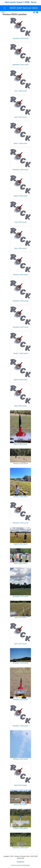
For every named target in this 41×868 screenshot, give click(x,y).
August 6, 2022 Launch (20, 544)
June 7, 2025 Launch (20, 91)
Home (3, 12)
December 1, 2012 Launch (20, 726)
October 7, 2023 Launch (21, 353)
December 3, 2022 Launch (20, 523)
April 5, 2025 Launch (20, 117)
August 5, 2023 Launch (20, 380)
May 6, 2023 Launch (20, 406)
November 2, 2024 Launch (21, 170)
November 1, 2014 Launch (21, 663)
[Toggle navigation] (5, 8)
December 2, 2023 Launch (20, 301)
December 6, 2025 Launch (20, 38)
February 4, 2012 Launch (20, 759)
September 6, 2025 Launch (20, 65)
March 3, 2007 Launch (20, 804)
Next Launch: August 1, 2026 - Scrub (21, 2)
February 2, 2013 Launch (20, 700)
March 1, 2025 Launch (20, 143)
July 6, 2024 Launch (20, 222)
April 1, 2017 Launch (20, 644)
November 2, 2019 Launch (21, 596)
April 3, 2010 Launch (20, 785)
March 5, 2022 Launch (20, 563)
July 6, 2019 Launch (20, 617)
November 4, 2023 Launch (21, 327)
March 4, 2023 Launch (20, 444)
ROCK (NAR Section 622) (24, 8)
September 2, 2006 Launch (20, 848)
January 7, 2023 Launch (20, 497)
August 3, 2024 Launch (20, 196)
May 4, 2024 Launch (20, 248)
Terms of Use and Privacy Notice (20, 865)
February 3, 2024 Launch (20, 275)
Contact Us (20, 862)
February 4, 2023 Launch (20, 463)
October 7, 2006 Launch (21, 828)
